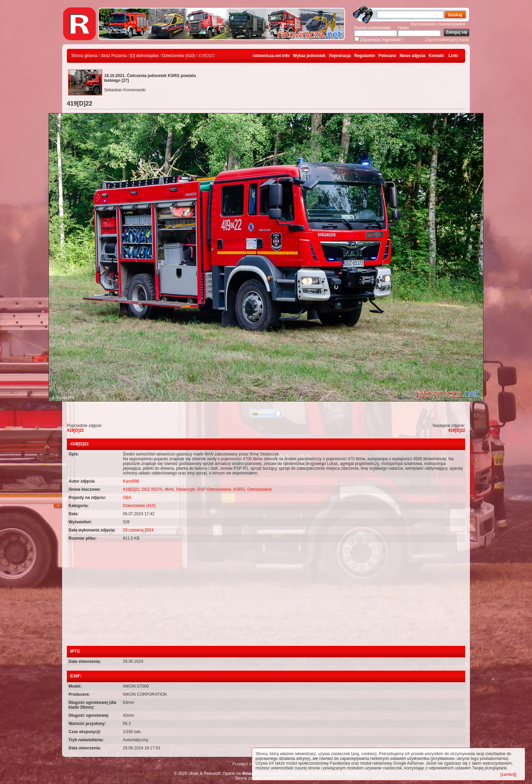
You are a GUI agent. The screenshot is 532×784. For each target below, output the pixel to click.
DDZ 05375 (152, 489)
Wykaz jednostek (309, 56)
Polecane (387, 56)
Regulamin (365, 56)
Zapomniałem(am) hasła (447, 40)
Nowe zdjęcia (412, 56)
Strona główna (84, 56)
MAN (169, 489)
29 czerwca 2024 (138, 530)
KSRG (239, 489)
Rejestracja (340, 56)
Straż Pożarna (114, 56)
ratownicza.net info (271, 56)
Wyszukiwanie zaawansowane (438, 24)
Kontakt (436, 56)
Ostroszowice (260, 489)
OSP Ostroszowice (214, 489)
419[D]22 (75, 430)
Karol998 (131, 481)
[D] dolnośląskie (144, 56)
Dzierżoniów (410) (179, 56)
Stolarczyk (185, 489)
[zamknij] (508, 774)
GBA (127, 498)
